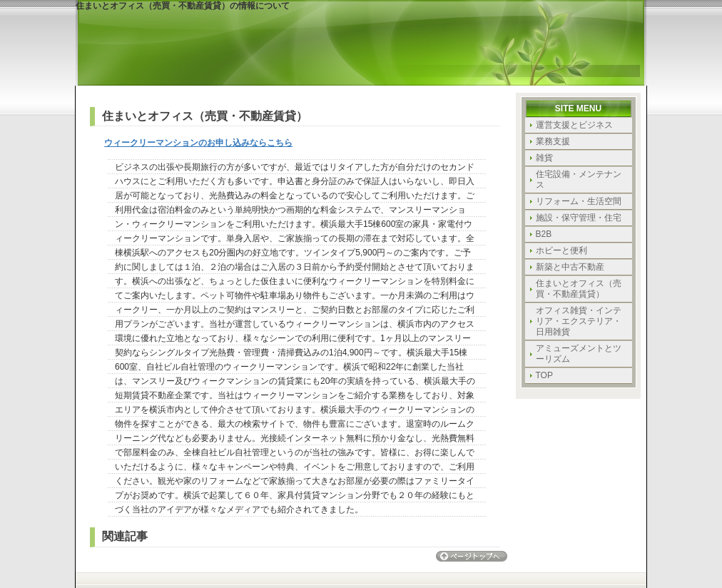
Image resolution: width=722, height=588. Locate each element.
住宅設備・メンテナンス (579, 179)
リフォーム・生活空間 (579, 201)
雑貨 (544, 158)
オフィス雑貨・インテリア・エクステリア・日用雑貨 (579, 321)
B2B (544, 234)
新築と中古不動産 (570, 267)
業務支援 (553, 141)
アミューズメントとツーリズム (579, 354)
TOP (544, 375)
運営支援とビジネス (574, 125)
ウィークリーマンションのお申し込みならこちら (198, 143)
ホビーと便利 (561, 250)
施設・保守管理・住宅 (579, 218)
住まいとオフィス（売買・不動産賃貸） (579, 289)
